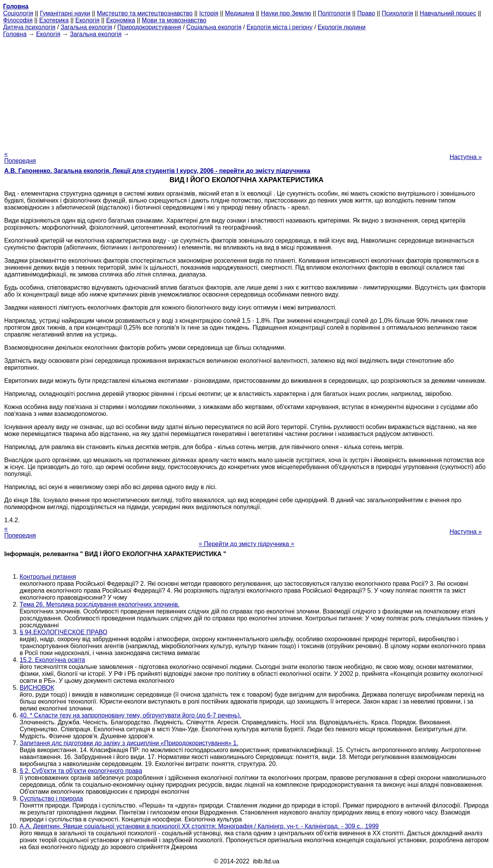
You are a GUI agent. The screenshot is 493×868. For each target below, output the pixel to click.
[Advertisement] (246, 92)
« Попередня (20, 157)
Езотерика (54, 20)
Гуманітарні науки (65, 13)
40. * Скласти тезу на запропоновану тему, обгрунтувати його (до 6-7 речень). (131, 715)
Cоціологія (18, 13)
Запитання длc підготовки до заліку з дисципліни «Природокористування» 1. (129, 743)
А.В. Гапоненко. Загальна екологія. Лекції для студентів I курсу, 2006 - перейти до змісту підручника (157, 171)
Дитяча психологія (29, 27)
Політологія (334, 13)
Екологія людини (342, 27)
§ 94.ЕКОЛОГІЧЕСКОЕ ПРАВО (64, 632)
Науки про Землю (286, 13)
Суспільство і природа (51, 798)
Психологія (397, 13)
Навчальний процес (448, 13)
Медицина (240, 13)
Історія (209, 13)
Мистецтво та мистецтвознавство (145, 13)
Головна (15, 34)
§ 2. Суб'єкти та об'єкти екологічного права (81, 771)
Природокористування (149, 27)
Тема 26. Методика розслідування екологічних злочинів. (100, 604)
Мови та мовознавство (174, 20)
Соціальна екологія (214, 27)
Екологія (88, 20)
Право (366, 13)
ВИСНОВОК (37, 688)
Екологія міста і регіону (279, 27)
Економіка (121, 20)
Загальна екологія (86, 27)
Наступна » (466, 157)
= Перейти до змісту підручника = (247, 544)
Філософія (18, 20)
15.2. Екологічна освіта (52, 660)
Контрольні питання (48, 577)
